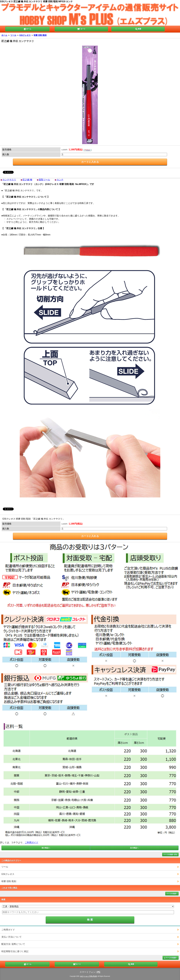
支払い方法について (12, 937)
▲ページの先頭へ (171, 958)
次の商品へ (134, 848)
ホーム (27, 29)
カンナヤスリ (9, 180)
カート (81, 29)
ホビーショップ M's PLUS (89, 976)
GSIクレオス (25, 35)
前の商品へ (46, 848)
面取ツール (44, 180)
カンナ (60, 180)
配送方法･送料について (13, 944)
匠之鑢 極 (27, 180)
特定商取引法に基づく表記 (15, 951)
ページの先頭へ (172, 894)
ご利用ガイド (31, 842)
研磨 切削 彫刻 (40, 35)
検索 (138, 29)
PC (99, 972)
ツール (13, 35)
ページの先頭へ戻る (170, 854)
